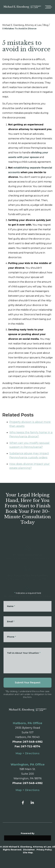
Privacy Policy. (44, 850)
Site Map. (28, 853)
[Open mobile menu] (48, 7)
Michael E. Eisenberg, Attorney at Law (22, 25)
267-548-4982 (33, 742)
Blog (46, 25)
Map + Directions (27, 753)
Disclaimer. (29, 850)
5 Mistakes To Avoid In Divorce (19, 29)
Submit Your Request (28, 683)
